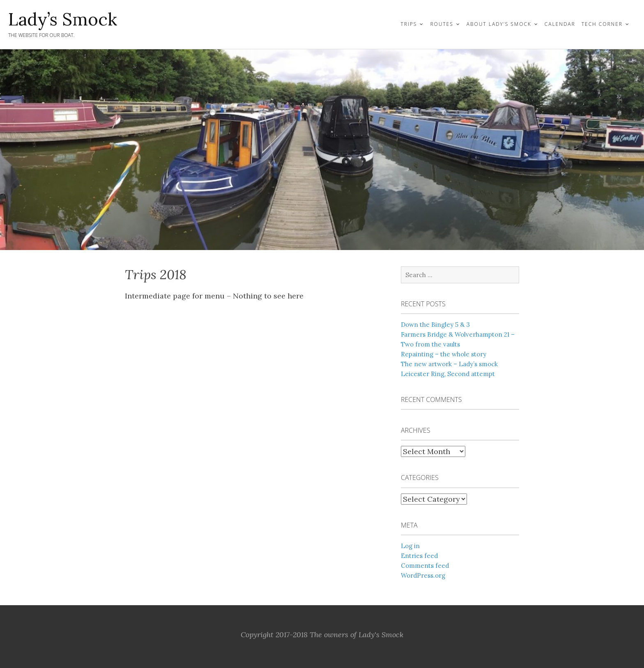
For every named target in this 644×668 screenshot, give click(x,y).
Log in (410, 546)
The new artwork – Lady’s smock (449, 364)
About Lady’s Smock (499, 24)
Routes (442, 24)
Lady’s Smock (63, 19)
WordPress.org (423, 575)
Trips (409, 24)
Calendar (560, 24)
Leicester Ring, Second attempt (448, 374)
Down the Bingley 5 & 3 (435, 325)
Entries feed (419, 556)
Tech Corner (602, 24)
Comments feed (425, 566)
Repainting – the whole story (444, 354)
